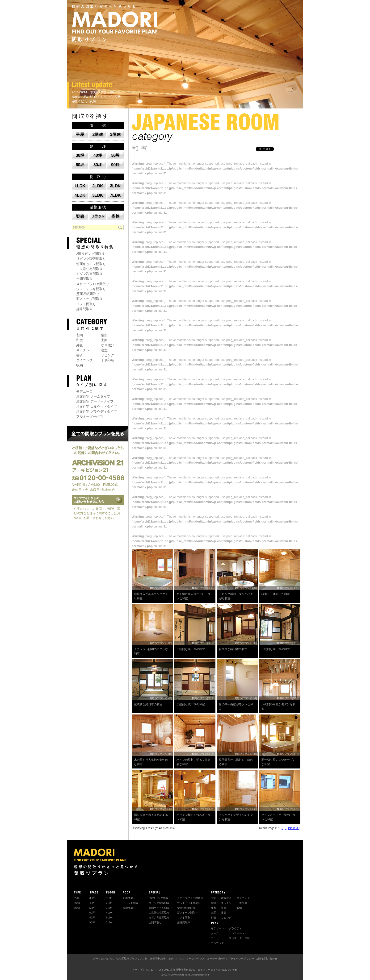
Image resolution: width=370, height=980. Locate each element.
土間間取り (84, 279)
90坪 (92, 922)
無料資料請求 (158, 959)
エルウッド (217, 943)
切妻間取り (129, 898)
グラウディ (235, 928)
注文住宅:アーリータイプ (95, 401)
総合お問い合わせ (267, 959)
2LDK (109, 903)
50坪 (92, 908)
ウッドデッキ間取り (91, 289)
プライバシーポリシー (241, 959)
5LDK (109, 918)
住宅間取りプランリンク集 (132, 959)
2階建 (77, 903)
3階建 (77, 908)
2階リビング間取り (90, 254)
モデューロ (84, 391)
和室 (80, 340)
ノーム (215, 933)
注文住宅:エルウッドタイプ (97, 407)
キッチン (83, 350)
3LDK (109, 908)
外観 (80, 345)
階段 (104, 335)
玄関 (80, 335)
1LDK (109, 898)
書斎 (80, 355)
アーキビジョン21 (103, 959)
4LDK (109, 913)
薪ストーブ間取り (89, 299)
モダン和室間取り (89, 274)
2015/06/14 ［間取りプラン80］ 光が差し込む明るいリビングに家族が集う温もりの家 (96, 97)
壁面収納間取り (88, 294)
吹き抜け (108, 345)
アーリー (216, 938)
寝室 (104, 350)
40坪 (92, 903)
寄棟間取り (129, 908)
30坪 (92, 898)
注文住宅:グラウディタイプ (97, 411)
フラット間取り (132, 903)
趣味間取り (84, 309)
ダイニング (84, 360)
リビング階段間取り (91, 259)
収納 (80, 365)
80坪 (92, 918)
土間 (104, 340)
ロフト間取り (86, 304)
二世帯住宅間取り (89, 269)
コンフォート (237, 933)
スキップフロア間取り (93, 284)
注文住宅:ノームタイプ (93, 396)
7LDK (109, 922)
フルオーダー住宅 (89, 416)
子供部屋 (108, 360)
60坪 (92, 913)
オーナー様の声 (216, 959)
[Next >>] (294, 828)
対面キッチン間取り (91, 264)
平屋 (76, 898)
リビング (108, 355)
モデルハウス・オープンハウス (186, 959)
